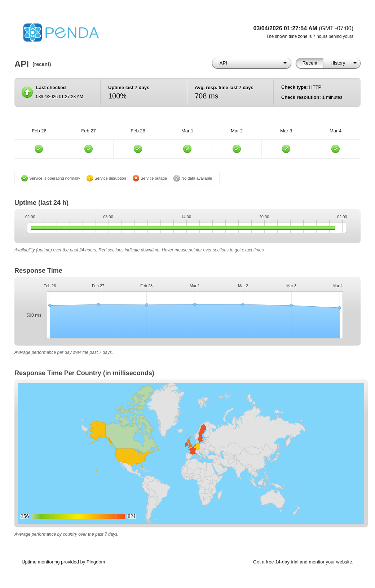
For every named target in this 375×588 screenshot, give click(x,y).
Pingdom (96, 562)
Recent (310, 63)
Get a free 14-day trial (276, 562)
